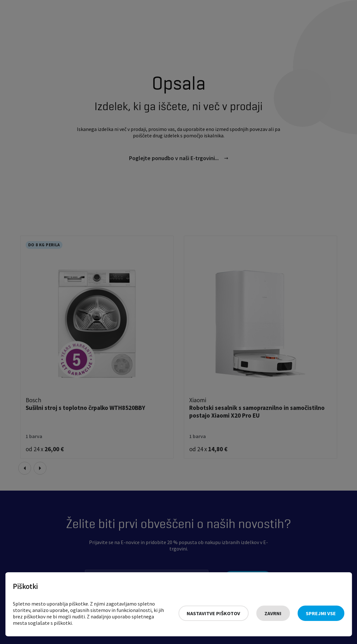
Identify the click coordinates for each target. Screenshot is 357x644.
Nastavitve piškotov (213, 613)
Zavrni (273, 613)
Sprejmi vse (321, 613)
